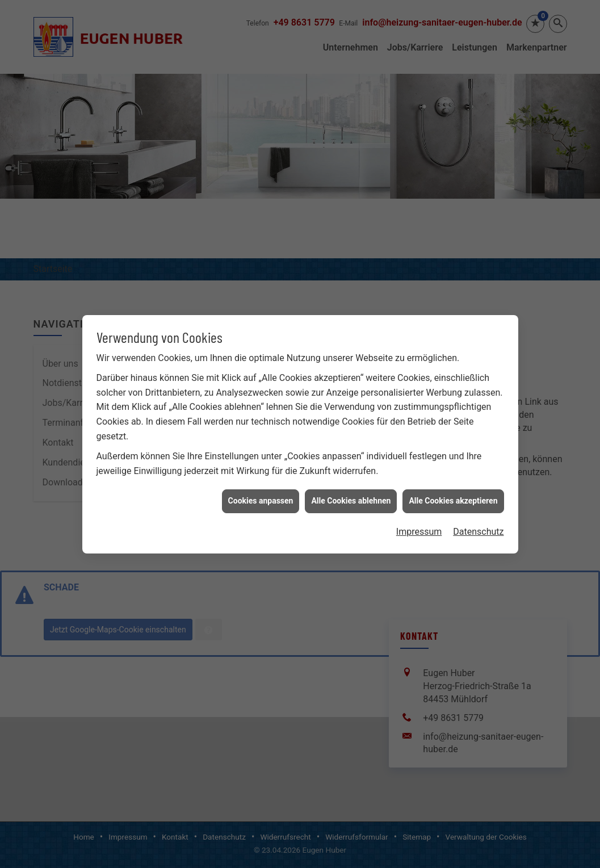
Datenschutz (478, 523)
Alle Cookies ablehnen (351, 492)
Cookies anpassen (261, 492)
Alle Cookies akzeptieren (453, 492)
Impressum (419, 523)
